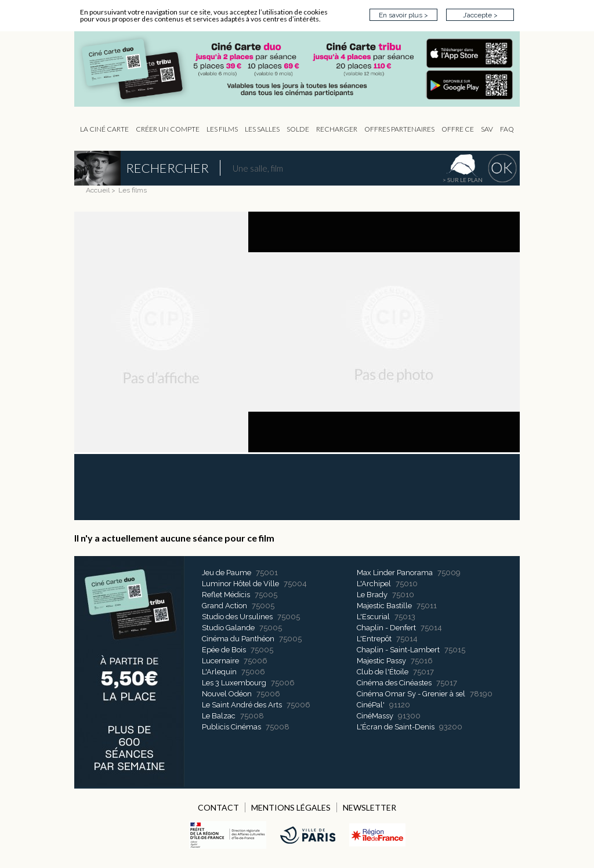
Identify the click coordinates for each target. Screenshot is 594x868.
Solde (298, 129)
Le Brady (372, 595)
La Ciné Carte (104, 129)
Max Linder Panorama (395, 573)
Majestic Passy (381, 661)
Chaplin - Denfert (386, 628)
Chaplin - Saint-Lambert (398, 650)
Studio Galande (228, 628)
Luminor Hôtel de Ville (240, 584)
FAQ (507, 129)
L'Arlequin (219, 672)
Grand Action (224, 606)
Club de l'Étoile (383, 672)
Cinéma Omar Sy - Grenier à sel (411, 694)
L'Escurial (373, 617)
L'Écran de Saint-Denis (396, 727)
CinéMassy (375, 716)
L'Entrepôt (374, 639)
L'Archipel (374, 584)
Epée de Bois (224, 650)
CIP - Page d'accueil (303, 69)
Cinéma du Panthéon (238, 639)
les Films (222, 129)
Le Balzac (219, 716)
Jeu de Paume (227, 573)
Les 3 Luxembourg (234, 683)
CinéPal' (371, 705)
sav (487, 129)
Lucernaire (220, 661)
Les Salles (262, 129)
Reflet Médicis (226, 595)
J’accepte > (480, 15)
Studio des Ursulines (237, 617)
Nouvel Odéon (227, 694)
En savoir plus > (403, 15)
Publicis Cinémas (231, 727)
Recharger (337, 129)
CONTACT (218, 807)
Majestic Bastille (384, 606)
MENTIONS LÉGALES (291, 807)
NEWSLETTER (370, 807)
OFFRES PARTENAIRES (399, 129)
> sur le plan (463, 180)
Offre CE (458, 129)
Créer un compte (168, 129)
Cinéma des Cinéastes (394, 683)
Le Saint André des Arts (242, 705)
